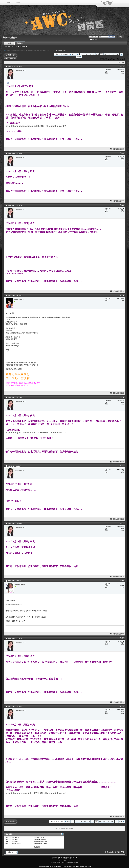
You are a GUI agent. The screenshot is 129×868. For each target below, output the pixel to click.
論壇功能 (14, 47)
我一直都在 (13, 59)
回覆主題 (10, 55)
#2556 (122, 466)
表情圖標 (43, 839)
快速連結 (23, 47)
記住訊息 (94, 40)
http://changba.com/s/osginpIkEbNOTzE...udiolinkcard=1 (36, 126)
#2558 (122, 581)
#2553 (122, 205)
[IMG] (42, 842)
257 (105, 54)
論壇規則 (37, 847)
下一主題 (69, 828)
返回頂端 (120, 852)
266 (113, 54)
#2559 (122, 638)
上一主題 (60, 828)
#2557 (122, 523)
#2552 (122, 153)
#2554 (122, 295)
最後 (79, 56)
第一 (72, 54)
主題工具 (120, 63)
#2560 (122, 706)
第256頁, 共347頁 (62, 54)
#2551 (122, 66)
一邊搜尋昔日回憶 (19, 51)
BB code (37, 837)
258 (109, 54)
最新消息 (20, 43)
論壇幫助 (8, 47)
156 (82, 54)
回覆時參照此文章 (117, 149)
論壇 (9, 43)
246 (90, 54)
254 (94, 54)
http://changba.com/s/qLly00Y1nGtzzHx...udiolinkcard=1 (36, 433)
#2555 (122, 397)
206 (86, 54)
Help (121, 37)
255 (98, 54)
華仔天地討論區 (110, 852)
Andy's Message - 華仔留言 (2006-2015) (42, 51)
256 (101, 54)
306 (117, 54)
